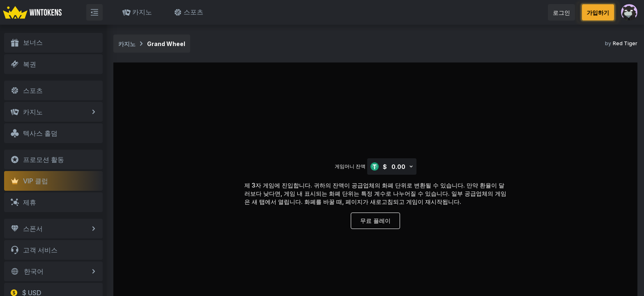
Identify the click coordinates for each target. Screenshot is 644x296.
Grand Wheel (166, 44)
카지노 (137, 12)
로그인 (561, 13)
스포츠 (189, 12)
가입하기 (598, 12)
